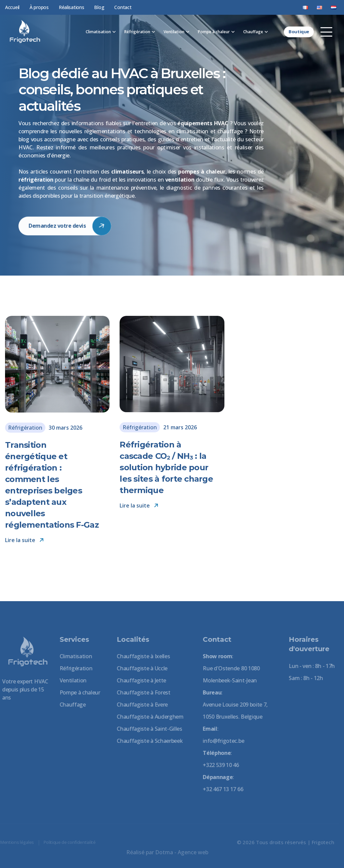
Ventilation (174, 32)
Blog (99, 7)
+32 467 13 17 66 (220, 789)
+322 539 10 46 (218, 765)
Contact (123, 7)
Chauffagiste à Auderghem (147, 717)
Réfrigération (137, 32)
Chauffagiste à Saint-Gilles (146, 729)
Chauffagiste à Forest (141, 692)
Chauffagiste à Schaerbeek (147, 741)
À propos (39, 7)
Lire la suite (25, 540)
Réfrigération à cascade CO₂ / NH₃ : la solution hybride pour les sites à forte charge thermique (166, 467)
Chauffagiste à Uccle (139, 668)
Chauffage (253, 32)
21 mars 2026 (180, 427)
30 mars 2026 (66, 428)
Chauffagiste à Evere (139, 705)
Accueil (12, 7)
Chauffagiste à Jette (139, 680)
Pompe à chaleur (214, 32)
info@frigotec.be (221, 741)
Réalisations (72, 7)
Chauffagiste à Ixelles (140, 656)
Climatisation (98, 32)
